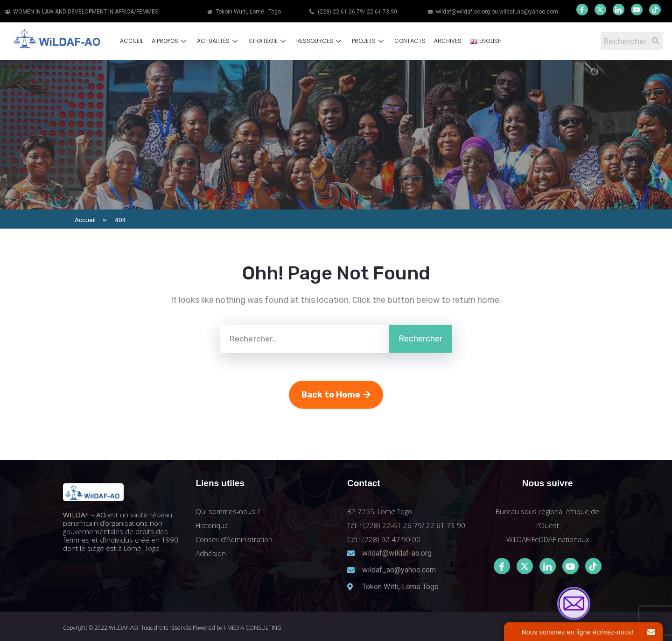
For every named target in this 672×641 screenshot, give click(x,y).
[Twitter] (600, 10)
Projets (369, 41)
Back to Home (336, 395)
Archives (448, 41)
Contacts (410, 41)
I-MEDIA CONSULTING (253, 628)
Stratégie (268, 41)
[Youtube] (637, 10)
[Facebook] (582, 10)
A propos (170, 41)
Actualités (218, 41)
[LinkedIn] (619, 10)
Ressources (320, 41)
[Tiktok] (593, 566)
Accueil (132, 41)
